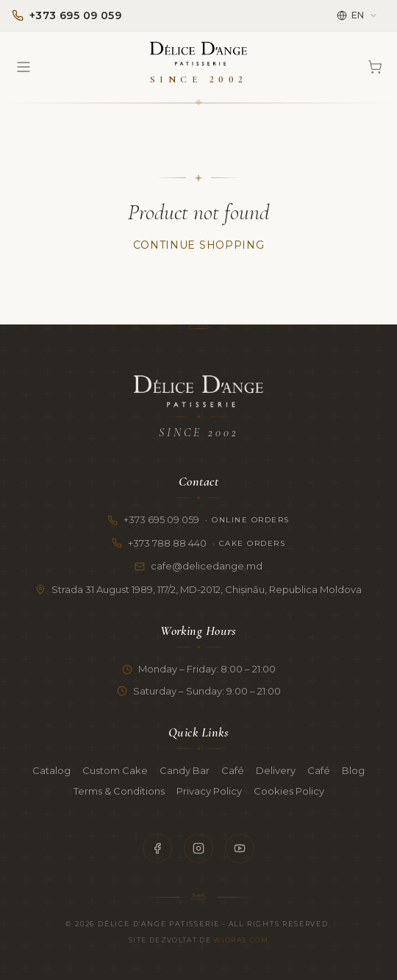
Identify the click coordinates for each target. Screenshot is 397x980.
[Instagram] (198, 848)
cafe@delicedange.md (198, 566)
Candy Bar (185, 770)
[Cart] (375, 67)
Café (233, 770)
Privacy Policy (209, 791)
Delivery (276, 770)
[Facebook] (157, 848)
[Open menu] (24, 67)
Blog (353, 770)
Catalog (51, 770)
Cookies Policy (289, 791)
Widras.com (241, 940)
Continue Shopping (199, 245)
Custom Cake (115, 770)
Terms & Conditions (119, 791)
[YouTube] (240, 848)
